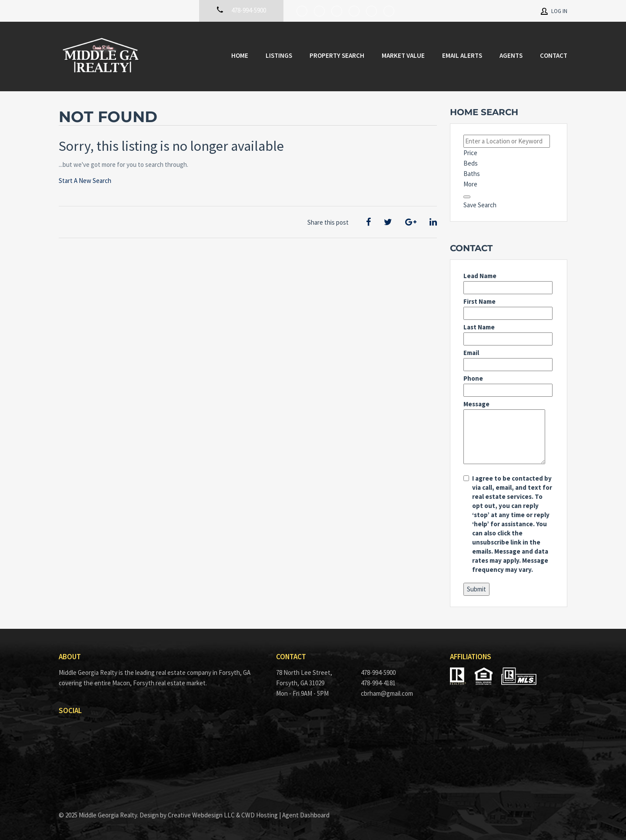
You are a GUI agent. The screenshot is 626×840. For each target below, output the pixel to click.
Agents (511, 55)
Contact (554, 55)
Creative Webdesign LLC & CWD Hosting (223, 815)
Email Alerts (462, 55)
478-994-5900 (378, 672)
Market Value (403, 55)
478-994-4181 (378, 683)
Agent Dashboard (306, 815)
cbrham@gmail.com (387, 693)
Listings (279, 55)
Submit (476, 589)
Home (240, 55)
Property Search (337, 55)
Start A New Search (85, 181)
